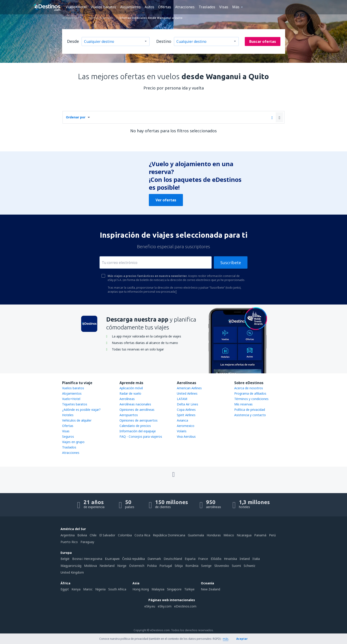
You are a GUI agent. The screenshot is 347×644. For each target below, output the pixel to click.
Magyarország (71, 566)
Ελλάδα (216, 559)
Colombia (125, 535)
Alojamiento (130, 7)
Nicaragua (244, 535)
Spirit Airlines (186, 415)
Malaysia (158, 589)
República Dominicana (169, 535)
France (203, 559)
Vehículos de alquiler (77, 420)
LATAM (182, 399)
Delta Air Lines (188, 404)
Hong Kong (141, 589)
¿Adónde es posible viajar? (81, 410)
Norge (122, 566)
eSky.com (165, 606)
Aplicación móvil (131, 388)
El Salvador (107, 535)
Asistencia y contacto (250, 415)
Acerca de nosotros (249, 388)
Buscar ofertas (263, 41)
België (65, 559)
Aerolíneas (127, 399)
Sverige (206, 566)
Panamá (260, 535)
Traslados (207, 7)
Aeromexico (186, 426)
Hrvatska (230, 559)
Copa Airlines (186, 410)
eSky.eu (150, 606)
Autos (149, 7)
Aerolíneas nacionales (135, 404)
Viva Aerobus (186, 436)
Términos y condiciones (251, 399)
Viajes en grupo (73, 442)
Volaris (182, 431)
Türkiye (189, 589)
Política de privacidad (250, 410)
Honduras (214, 535)
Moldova (90, 566)
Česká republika (133, 559)
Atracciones (185, 7)
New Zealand (210, 589)
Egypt (65, 589)
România (192, 566)
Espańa (190, 559)
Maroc (88, 589)
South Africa (117, 589)
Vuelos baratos (103, 7)
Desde (73, 41)
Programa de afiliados (250, 393)
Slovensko (222, 566)
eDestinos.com (185, 606)
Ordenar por (76, 117)
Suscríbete (231, 263)
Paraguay (87, 542)
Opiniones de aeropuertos (139, 420)
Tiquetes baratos (75, 404)
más (226, 639)
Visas (224, 7)
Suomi (236, 566)
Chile (93, 535)
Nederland (107, 566)
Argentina (68, 535)
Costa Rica (142, 535)
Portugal (166, 566)
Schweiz (249, 566)
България (112, 559)
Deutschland (173, 559)
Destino (164, 41)
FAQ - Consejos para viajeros (141, 436)
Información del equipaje (138, 431)
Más (236, 7)
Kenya (76, 589)
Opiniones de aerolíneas (137, 410)
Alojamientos (72, 393)
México (229, 535)
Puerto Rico (69, 542)
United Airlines (187, 393)
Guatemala (196, 535)
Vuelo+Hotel (76, 7)
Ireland (245, 559)
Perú (272, 535)
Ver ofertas (166, 200)
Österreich (137, 566)
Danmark (154, 559)
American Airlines (189, 388)
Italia (256, 559)
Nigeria (100, 589)
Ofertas (165, 7)
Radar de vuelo (130, 393)
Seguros (68, 436)
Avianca (182, 420)
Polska (152, 566)
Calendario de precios (135, 426)
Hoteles (68, 415)
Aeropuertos (129, 415)
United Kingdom (72, 572)
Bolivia (82, 535)
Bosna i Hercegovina (87, 559)
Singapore (174, 589)
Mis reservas (243, 404)
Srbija (179, 566)
